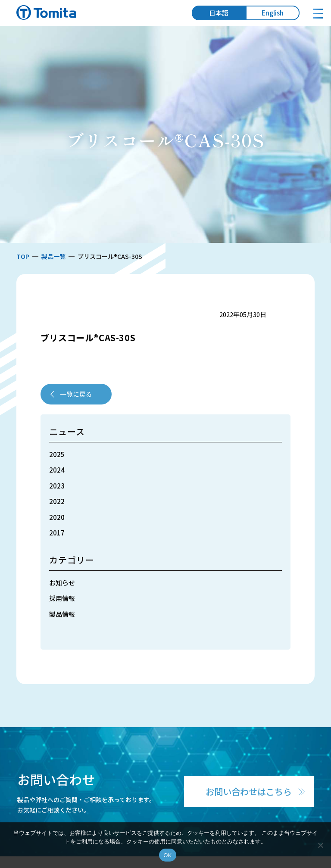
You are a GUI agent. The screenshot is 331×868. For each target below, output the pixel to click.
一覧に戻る (76, 394)
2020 (57, 517)
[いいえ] (320, 845)
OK (167, 855)
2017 (57, 533)
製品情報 (62, 614)
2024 (57, 470)
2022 (57, 501)
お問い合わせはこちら (249, 792)
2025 (57, 454)
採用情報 (62, 598)
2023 (57, 486)
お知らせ (62, 583)
